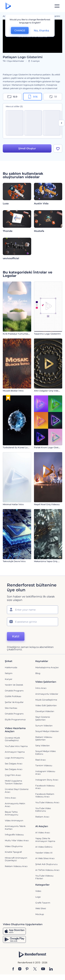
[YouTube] (43, 969)
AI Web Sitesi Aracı (45, 858)
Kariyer (9, 679)
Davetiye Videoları (45, 711)
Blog (38, 673)
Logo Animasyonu (14, 758)
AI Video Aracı (43, 833)
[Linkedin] (51, 969)
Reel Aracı (41, 760)
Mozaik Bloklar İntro (13, 391)
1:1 (53, 97)
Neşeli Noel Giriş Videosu (47, 504)
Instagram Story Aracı (47, 780)
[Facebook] (13, 969)
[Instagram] (20, 969)
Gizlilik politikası (13, 696)
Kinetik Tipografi (13, 852)
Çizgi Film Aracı (13, 775)
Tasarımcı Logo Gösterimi (47, 334)
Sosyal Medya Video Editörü (46, 753)
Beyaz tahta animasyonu (12, 813)
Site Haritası (11, 708)
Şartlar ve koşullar (14, 702)
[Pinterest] (27, 969)
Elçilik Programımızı (15, 720)
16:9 (12, 97)
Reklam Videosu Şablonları (44, 738)
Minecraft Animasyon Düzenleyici (16, 859)
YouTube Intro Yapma (16, 746)
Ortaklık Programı (14, 691)
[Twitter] (35, 969)
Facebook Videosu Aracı (45, 787)
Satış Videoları (43, 745)
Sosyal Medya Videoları (47, 731)
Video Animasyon (14, 820)
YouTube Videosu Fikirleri (44, 877)
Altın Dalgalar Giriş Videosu (48, 391)
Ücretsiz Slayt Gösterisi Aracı (17, 791)
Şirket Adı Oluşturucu (46, 864)
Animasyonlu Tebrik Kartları (15, 828)
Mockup (40, 914)
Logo (38, 897)
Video (38, 891)
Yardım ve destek (14, 685)
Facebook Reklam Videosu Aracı (45, 795)
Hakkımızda (11, 667)
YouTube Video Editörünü (43, 810)
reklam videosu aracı (16, 866)
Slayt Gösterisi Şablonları (43, 718)
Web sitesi (41, 908)
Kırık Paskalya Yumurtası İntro (19, 334)
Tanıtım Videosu (44, 765)
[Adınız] (32, 610)
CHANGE (20, 30)
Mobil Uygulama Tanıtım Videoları (14, 782)
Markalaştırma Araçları (47, 667)
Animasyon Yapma (15, 752)
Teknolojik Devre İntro (14, 561)
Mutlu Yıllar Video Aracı (17, 840)
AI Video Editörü (44, 847)
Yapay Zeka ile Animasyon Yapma (45, 840)
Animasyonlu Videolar (47, 694)
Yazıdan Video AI (44, 853)
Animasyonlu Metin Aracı (15, 805)
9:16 (33, 97)
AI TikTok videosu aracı (47, 870)
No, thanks (41, 31)
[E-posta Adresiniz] (32, 622)
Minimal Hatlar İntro (13, 504)
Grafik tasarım (43, 903)
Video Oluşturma (14, 846)
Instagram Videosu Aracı (45, 773)
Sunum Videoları (44, 726)
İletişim (9, 673)
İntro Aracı (41, 688)
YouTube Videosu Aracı (47, 802)
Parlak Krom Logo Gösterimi (49, 447)
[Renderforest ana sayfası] (8, 6)
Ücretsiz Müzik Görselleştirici (12, 739)
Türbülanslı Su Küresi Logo (17, 447)
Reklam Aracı (42, 817)
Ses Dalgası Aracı (14, 764)
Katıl (16, 636)
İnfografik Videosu (14, 835)
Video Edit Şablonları (46, 705)
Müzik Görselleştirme (46, 700)
